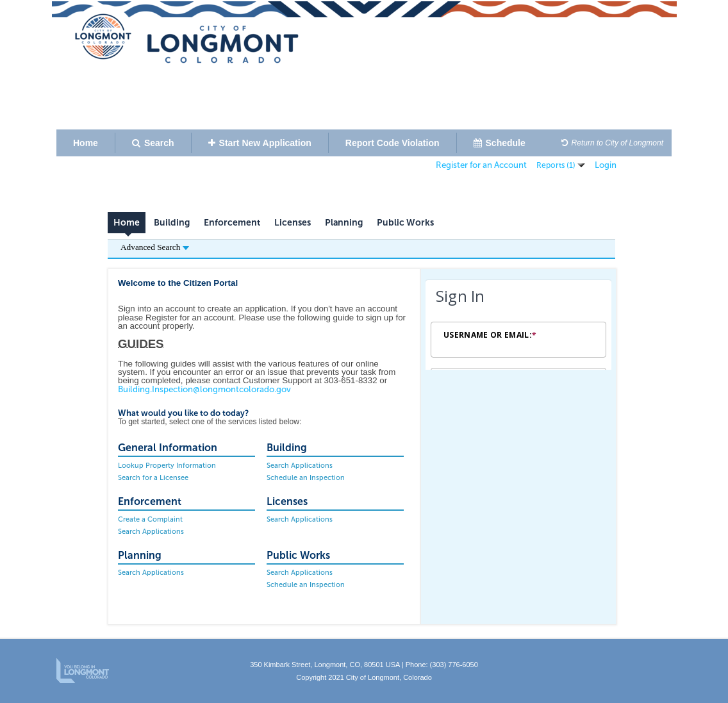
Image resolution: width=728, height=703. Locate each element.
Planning (344, 223)
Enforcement (232, 223)
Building (172, 223)
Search (153, 143)
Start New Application (260, 143)
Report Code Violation (393, 143)
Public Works (405, 223)
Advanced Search (155, 247)
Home (86, 143)
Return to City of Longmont (612, 143)
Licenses (293, 223)
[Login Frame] (518, 325)
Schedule (500, 143)
